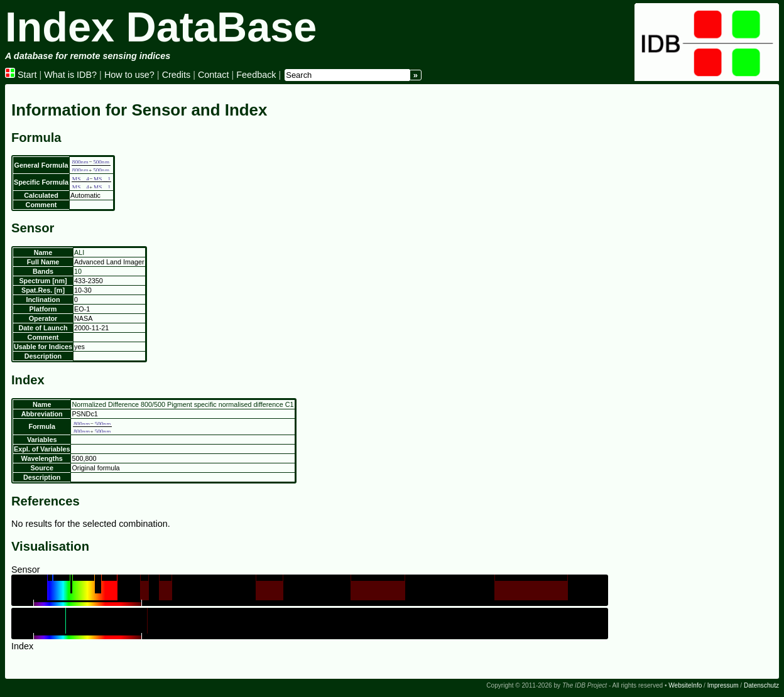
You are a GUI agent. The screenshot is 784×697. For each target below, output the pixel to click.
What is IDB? (70, 75)
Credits (177, 75)
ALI (79, 252)
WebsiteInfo (685, 685)
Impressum (723, 685)
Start (21, 75)
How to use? (129, 75)
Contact (214, 75)
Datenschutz (761, 685)
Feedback (256, 75)
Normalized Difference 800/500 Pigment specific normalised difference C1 (182, 404)
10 (78, 271)
